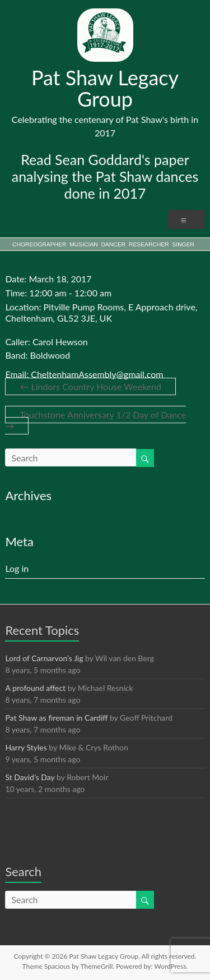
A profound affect (35, 688)
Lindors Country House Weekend (90, 386)
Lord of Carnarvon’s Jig (44, 658)
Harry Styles (26, 747)
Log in (17, 568)
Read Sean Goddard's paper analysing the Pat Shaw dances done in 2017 (105, 176)
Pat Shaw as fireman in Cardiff (56, 718)
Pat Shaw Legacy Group (105, 88)
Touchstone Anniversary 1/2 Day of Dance (95, 420)
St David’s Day (30, 777)
